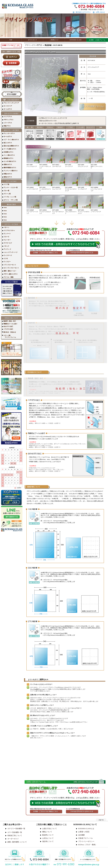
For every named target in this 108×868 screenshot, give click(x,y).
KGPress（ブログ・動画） (88, 845)
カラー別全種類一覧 (15, 832)
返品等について (48, 841)
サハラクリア (7, 106)
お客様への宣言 (84, 832)
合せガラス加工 (8, 326)
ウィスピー (6, 262)
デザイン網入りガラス (10, 274)
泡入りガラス (7, 143)
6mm (4, 217)
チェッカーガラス (9, 133)
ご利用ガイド (54, 40)
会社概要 (81, 835)
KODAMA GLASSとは (86, 829)
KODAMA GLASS (75, 40)
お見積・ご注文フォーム (97, 40)
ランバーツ (6, 234)
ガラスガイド (32, 40)
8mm (4, 220)
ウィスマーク (7, 255)
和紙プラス (6, 126)
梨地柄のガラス (8, 158)
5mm (4, 214)
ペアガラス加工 (8, 329)
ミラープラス (7, 123)
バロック (6, 246)
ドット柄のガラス (9, 155)
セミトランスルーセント (11, 268)
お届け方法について (50, 829)
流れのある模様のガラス (11, 146)
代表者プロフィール (85, 838)
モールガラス (7, 109)
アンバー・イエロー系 (10, 188)
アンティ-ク (7, 249)
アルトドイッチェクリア (11, 103)
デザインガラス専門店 (33, 45)
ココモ (5, 258)
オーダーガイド (13, 839)
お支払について (48, 838)
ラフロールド (7, 243)
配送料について (48, 835)
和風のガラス (7, 174)
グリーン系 (6, 194)
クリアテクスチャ (9, 231)
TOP (11, 40)
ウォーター (6, 240)
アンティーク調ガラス (10, 171)
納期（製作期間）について (17, 842)
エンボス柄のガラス (9, 161)
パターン (6, 227)
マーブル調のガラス (9, 149)
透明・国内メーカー (9, 271)
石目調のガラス (8, 152)
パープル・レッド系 (9, 197)
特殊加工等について (15, 836)
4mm (4, 211)
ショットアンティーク (10, 252)
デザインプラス (8, 120)
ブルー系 (6, 191)
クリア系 (6, 184)
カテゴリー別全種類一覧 (16, 829)
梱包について (47, 832)
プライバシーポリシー (86, 841)
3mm (4, 207)
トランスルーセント (9, 265)
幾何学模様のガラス (9, 168)
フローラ (6, 237)
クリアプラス (7, 117)
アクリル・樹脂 (8, 277)
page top (101, 820)
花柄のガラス (7, 164)
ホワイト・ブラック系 (10, 200)
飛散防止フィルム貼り (10, 324)
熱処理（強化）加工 (9, 321)
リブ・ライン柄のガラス (11, 140)
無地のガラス (7, 177)
